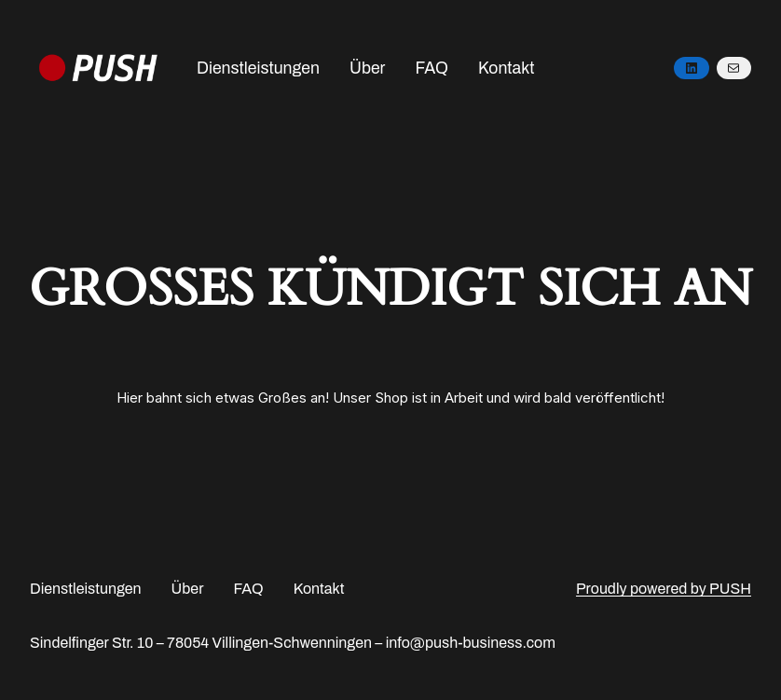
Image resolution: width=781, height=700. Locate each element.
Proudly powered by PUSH (664, 589)
